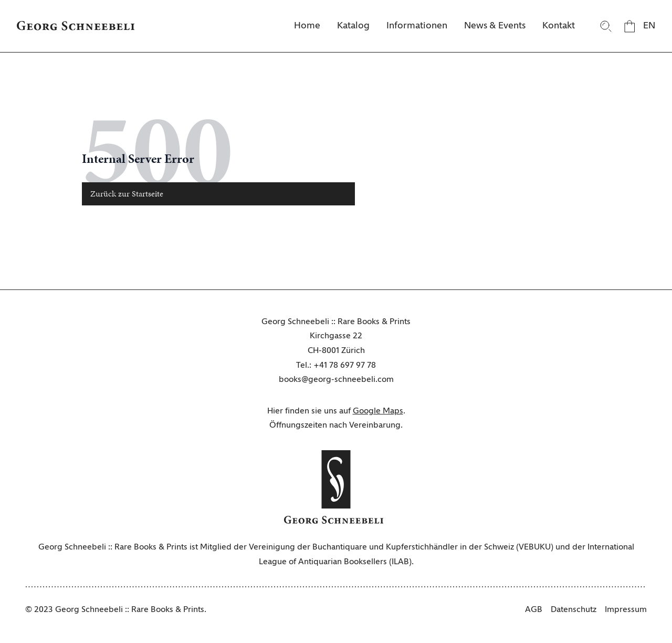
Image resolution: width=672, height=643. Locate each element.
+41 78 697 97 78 (345, 366)
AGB (534, 610)
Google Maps (378, 411)
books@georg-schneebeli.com (336, 380)
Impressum (626, 610)
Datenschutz (574, 610)
